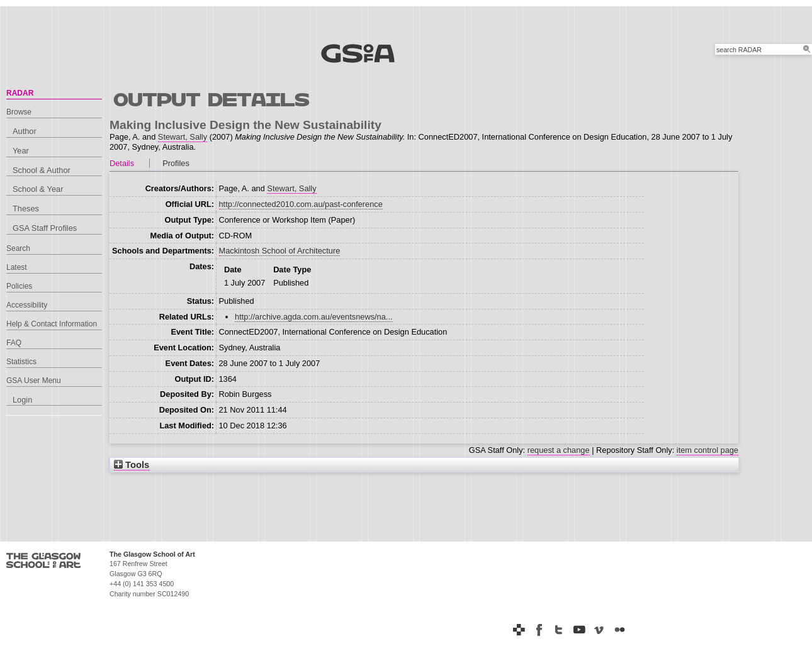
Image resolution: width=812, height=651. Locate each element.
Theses (26, 209)
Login (22, 400)
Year (21, 151)
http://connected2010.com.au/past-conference (301, 204)
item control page (708, 450)
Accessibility (27, 305)
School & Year (38, 189)
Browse (19, 112)
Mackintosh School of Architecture (280, 251)
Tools (132, 465)
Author (25, 131)
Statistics (21, 362)
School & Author (42, 170)
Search (18, 248)
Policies (19, 286)
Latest (17, 267)
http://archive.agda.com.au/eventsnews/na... (313, 317)
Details (122, 163)
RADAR (20, 93)
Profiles (176, 163)
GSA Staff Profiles (45, 228)
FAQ (14, 343)
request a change (559, 450)
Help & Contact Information (52, 324)
